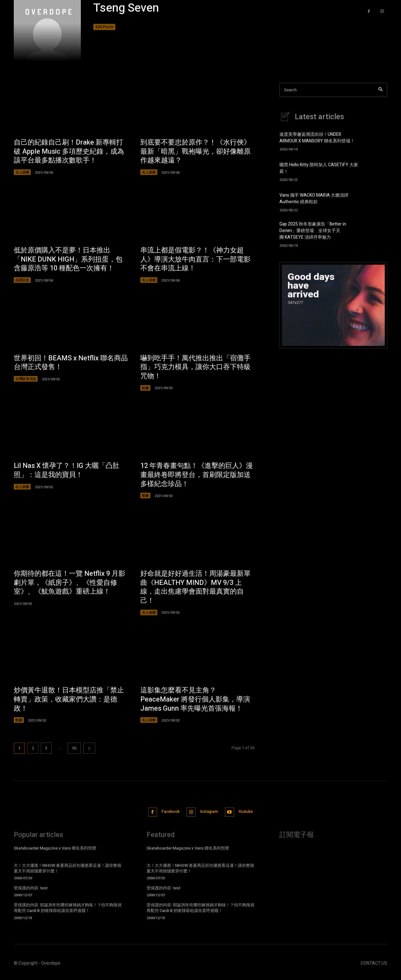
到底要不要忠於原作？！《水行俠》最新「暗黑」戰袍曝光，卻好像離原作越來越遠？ (195, 151)
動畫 (145, 388)
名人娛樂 (22, 172)
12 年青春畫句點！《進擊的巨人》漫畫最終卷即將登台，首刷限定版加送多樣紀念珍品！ (197, 476)
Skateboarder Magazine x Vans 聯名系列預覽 (55, 852)
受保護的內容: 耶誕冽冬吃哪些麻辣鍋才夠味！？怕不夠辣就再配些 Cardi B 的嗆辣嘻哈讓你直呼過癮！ (68, 911)
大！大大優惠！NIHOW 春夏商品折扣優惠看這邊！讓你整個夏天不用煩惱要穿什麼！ (68, 871)
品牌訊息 (22, 281)
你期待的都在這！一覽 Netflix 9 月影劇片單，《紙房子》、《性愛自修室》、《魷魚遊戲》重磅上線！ (70, 584)
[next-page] (89, 750)
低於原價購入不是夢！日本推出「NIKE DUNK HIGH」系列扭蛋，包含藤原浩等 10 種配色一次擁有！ (68, 260)
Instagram (211, 815)
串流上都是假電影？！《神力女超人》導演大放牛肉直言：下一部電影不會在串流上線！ (195, 260)
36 (74, 750)
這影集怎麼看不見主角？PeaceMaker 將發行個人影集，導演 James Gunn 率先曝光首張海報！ (195, 701)
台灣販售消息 (26, 380)
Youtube (254, 815)
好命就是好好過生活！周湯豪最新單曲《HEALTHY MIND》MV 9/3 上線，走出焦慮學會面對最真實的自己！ (195, 588)
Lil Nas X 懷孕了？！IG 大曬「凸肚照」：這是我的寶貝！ (67, 471)
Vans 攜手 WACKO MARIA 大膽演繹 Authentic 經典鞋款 (314, 199)
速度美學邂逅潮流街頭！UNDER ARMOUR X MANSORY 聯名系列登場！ (317, 138)
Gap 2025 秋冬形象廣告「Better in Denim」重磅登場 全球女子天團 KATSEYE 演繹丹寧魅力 (313, 231)
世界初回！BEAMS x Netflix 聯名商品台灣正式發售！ (71, 363)
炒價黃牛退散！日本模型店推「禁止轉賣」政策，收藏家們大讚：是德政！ (69, 701)
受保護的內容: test (31, 891)
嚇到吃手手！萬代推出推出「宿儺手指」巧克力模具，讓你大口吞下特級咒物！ (195, 368)
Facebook (166, 815)
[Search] (380, 90)
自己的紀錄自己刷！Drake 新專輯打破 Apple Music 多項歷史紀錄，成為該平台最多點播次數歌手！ (69, 151)
